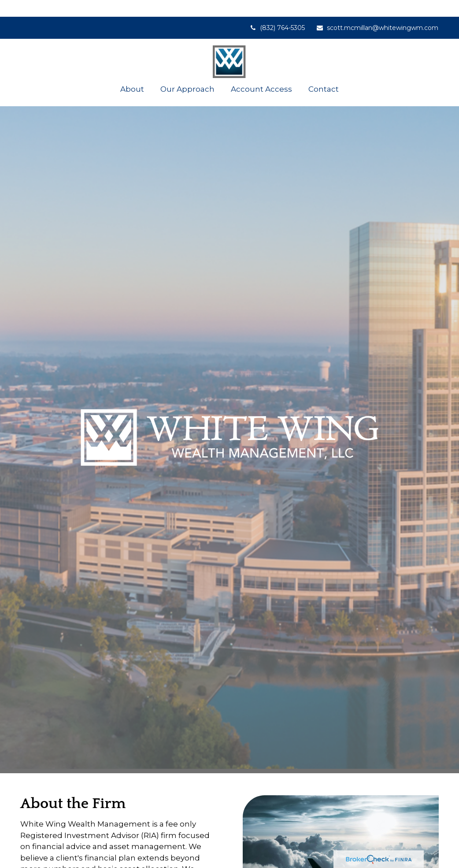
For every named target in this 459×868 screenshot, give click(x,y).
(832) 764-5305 (277, 11)
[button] (132, 72)
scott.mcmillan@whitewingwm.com (377, 11)
